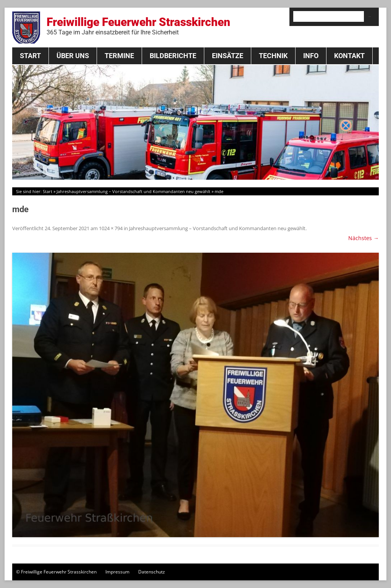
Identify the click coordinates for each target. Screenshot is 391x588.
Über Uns (73, 56)
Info (311, 56)
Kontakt (349, 56)
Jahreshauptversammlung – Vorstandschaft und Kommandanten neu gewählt (133, 191)
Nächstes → (364, 238)
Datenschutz (152, 572)
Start (30, 56)
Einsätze (228, 56)
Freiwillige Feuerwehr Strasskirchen (138, 26)
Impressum (117, 572)
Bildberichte (173, 56)
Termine (119, 56)
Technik (273, 56)
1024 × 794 (111, 228)
